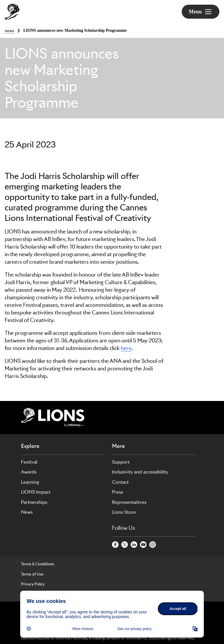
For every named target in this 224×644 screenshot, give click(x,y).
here (126, 348)
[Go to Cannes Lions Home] (12, 12)
